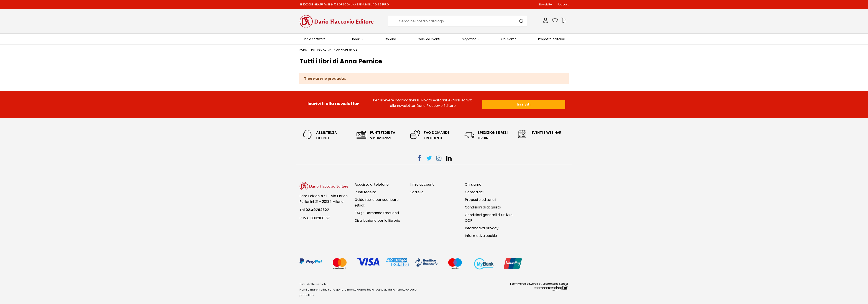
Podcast (563, 4)
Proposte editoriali (480, 200)
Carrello (417, 192)
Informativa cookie (481, 236)
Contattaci (474, 192)
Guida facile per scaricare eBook (377, 202)
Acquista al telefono (372, 184)
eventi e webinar (546, 133)
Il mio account (422, 184)
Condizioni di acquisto (483, 207)
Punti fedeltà (365, 192)
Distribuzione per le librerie (377, 221)
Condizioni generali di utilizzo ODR (489, 218)
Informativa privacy (482, 228)
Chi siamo (473, 184)
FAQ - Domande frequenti (377, 213)
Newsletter (546, 4)
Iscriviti (524, 104)
